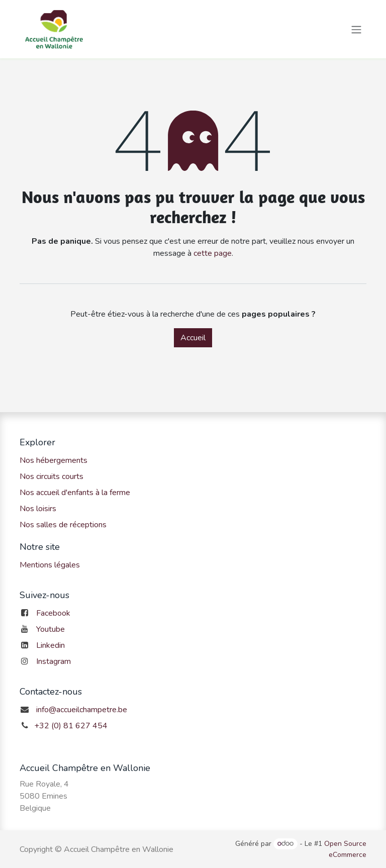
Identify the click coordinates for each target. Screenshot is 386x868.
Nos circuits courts (52, 476)
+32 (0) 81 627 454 (71, 726)
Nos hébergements (54, 460)
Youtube (51, 629)
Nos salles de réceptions (63, 525)
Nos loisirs (38, 509)
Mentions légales (50, 565)
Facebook (53, 613)
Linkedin (51, 645)
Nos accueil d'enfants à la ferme (75, 493)
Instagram (54, 661)
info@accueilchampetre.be (82, 710)
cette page (213, 253)
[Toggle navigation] (356, 29)
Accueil (193, 338)
